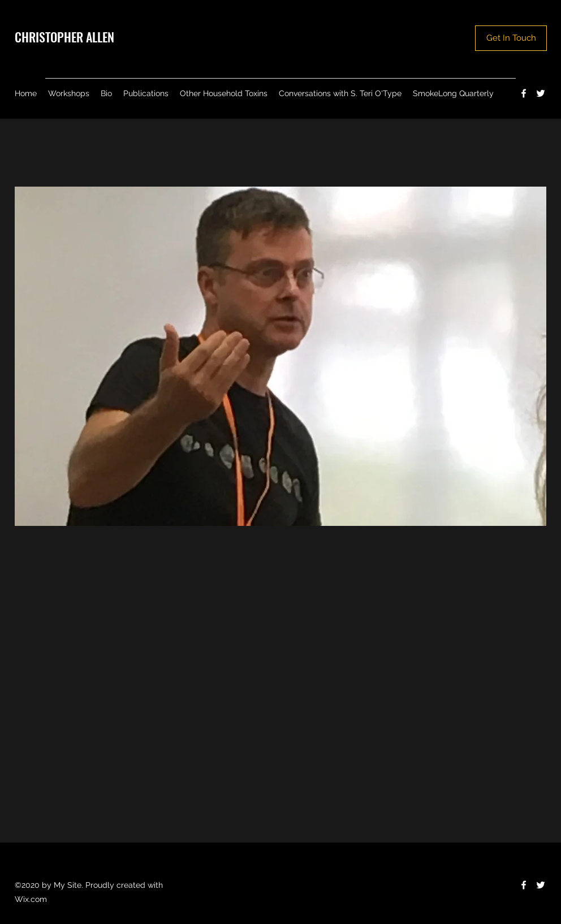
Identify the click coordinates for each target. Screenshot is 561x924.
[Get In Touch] (511, 38)
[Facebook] (524, 93)
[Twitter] (541, 93)
